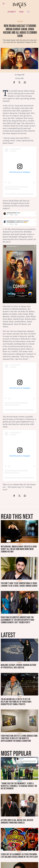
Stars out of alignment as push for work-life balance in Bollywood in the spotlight (19, 856)
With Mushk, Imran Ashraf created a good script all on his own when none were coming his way (19, 549)
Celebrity (12, 12)
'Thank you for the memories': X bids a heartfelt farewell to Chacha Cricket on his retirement (19, 786)
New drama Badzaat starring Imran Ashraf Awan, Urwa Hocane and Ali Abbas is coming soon (20, 31)
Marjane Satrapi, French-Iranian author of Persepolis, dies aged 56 (18, 666)
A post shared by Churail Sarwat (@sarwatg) (20, 194)
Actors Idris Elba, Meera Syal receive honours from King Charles (17, 821)
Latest (8, 635)
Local (21, 12)
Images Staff (21, 75)
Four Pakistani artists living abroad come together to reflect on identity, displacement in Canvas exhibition (19, 738)
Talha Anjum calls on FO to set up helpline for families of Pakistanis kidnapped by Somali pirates (16, 702)
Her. (29, 12)
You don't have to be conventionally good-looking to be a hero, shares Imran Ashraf (19, 585)
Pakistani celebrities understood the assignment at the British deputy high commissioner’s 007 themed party (17, 620)
